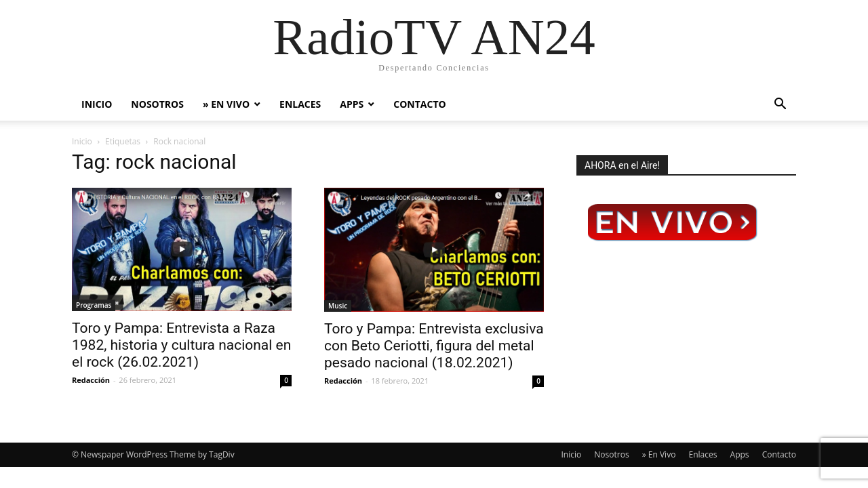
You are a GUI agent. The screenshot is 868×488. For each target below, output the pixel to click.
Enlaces (300, 104)
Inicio (97, 104)
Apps (352, 104)
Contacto (419, 104)
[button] (780, 105)
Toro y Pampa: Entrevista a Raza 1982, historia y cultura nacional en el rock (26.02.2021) (181, 345)
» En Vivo (226, 104)
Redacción (91, 380)
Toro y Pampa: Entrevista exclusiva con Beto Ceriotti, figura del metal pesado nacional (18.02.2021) (434, 346)
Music (338, 306)
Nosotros (157, 104)
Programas (94, 305)
